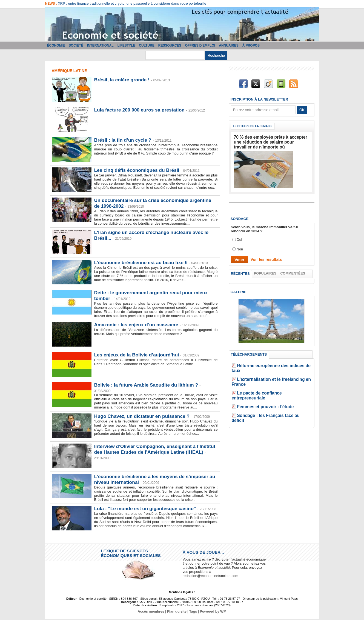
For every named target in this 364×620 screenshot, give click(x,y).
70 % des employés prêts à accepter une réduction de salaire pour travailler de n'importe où (268, 141)
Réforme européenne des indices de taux (272, 365)
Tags (193, 613)
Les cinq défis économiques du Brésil (138, 170)
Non (240, 247)
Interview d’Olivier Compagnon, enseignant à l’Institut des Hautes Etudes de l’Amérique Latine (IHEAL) (151, 452)
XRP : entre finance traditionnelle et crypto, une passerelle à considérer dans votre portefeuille (132, 3)
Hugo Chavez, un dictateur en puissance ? (144, 416)
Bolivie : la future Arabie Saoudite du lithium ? (148, 385)
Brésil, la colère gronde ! (123, 80)
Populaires (265, 272)
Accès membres (152, 613)
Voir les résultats (264, 257)
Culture (147, 45)
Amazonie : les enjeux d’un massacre (138, 325)
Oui (239, 237)
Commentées (293, 272)
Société (76, 45)
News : (52, 4)
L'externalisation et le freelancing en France (274, 374)
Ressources (170, 45)
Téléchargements (249, 354)
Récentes (240, 272)
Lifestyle (126, 45)
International (100, 45)
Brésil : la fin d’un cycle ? (124, 140)
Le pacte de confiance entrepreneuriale (270, 382)
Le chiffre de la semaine (254, 126)
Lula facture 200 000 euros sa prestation (141, 110)
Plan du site (177, 613)
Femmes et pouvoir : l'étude (260, 390)
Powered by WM (212, 613)
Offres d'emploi (200, 45)
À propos (251, 45)
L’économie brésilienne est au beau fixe (143, 262)
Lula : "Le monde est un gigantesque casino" (147, 508)
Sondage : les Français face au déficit (269, 398)
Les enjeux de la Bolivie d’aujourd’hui (138, 355)
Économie (56, 45)
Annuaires (229, 45)
